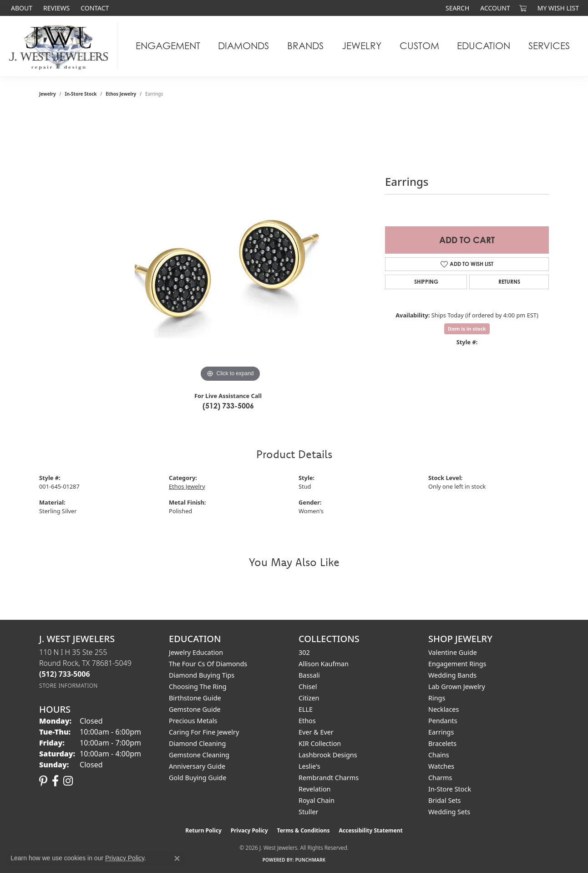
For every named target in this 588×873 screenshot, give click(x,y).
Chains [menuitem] (439, 755)
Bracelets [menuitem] (442, 743)
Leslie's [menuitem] (309, 766)
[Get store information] (68, 686)
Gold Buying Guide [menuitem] (198, 778)
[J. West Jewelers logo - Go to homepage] (61, 46)
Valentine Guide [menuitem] (453, 652)
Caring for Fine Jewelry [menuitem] (204, 732)
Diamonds (243, 46)
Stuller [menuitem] (308, 812)
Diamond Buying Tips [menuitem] (202, 675)
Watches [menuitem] (441, 766)
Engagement (168, 46)
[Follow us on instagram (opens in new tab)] (68, 781)
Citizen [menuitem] (309, 698)
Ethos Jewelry (121, 94)
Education (484, 46)
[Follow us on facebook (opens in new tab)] (55, 781)
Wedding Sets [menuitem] (449, 812)
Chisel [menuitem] (308, 687)
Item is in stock (467, 329)
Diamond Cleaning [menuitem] (197, 743)
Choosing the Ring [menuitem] (198, 687)
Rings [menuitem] (437, 698)
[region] (230, 248)
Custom (419, 46)
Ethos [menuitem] (307, 721)
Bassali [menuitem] (309, 675)
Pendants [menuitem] (443, 721)
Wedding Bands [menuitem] (452, 675)
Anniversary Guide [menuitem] (197, 766)
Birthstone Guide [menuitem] (195, 698)
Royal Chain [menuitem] (317, 800)
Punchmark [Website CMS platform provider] (311, 860)
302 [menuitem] (304, 652)
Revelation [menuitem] (315, 789)
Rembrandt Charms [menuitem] (329, 778)
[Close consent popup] (177, 858)
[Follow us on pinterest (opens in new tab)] (43, 781)
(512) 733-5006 (228, 406)
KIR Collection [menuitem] (320, 743)
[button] (456, 8)
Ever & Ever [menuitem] (316, 732)
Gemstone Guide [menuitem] (195, 709)
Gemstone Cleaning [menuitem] (199, 755)
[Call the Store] (65, 674)
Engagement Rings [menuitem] (457, 664)
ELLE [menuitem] (306, 709)
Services (549, 46)
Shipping (426, 282)
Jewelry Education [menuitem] (196, 652)
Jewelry (362, 46)
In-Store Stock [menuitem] (450, 789)
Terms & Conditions (304, 830)
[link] (21, 8)
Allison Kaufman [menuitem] (324, 664)
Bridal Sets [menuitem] (445, 800)
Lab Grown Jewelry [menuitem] (457, 687)
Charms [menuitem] (440, 778)
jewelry (48, 94)
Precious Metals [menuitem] (193, 721)
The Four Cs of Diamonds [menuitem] (208, 664)
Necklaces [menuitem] (444, 709)
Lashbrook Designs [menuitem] (328, 755)
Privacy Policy (249, 830)
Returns (509, 282)
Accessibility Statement (370, 830)
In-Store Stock (81, 94)
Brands (305, 46)
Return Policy (203, 830)
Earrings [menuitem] (441, 732)
